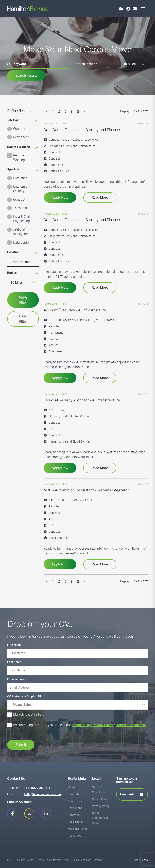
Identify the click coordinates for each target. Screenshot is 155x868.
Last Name (14, 662)
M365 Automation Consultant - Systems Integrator (86, 490)
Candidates (75, 801)
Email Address (16, 679)
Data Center (21, 242)
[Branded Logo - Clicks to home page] (27, 9)
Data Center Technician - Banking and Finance (82, 130)
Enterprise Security (20, 189)
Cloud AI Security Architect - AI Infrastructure (82, 400)
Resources (74, 836)
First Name (14, 645)
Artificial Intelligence (21, 232)
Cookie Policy (81, 725)
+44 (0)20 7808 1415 (37, 788)
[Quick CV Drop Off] (121, 9)
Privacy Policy (103, 725)
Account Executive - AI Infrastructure (75, 310)
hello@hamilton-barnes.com (42, 794)
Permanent (21, 137)
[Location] (97, 64)
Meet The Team (77, 829)
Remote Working (19, 158)
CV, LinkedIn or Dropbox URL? (26, 696)
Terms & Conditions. (131, 725)
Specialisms (75, 822)
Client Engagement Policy (100, 818)
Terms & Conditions (81, 860)
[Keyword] (38, 64)
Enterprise (20, 178)
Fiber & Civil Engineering (21, 219)
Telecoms (20, 208)
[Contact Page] (135, 9)
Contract (19, 129)
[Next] (84, 111)
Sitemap (98, 860)
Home (72, 787)
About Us (74, 794)
